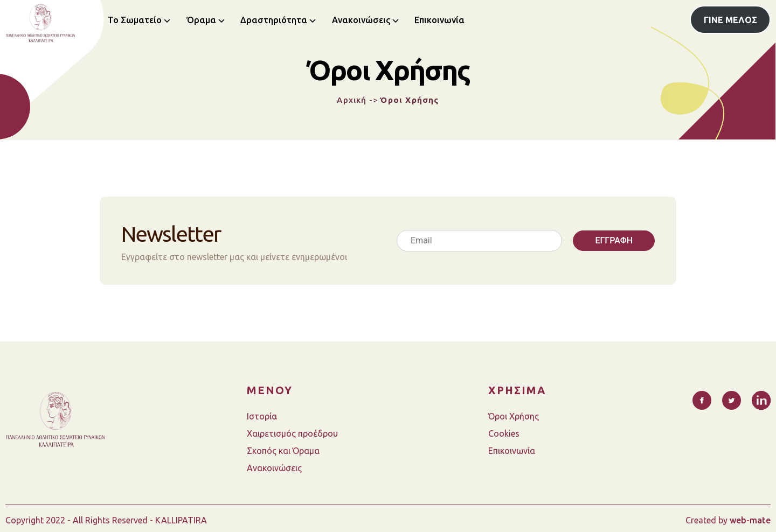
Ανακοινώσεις (361, 20)
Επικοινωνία (439, 20)
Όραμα (201, 20)
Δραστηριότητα (274, 20)
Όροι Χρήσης (514, 416)
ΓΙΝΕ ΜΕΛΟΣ (730, 20)
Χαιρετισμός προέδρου (292, 433)
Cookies (504, 433)
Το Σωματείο (135, 20)
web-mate (750, 520)
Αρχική (352, 100)
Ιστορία (262, 416)
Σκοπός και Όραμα (283, 451)
